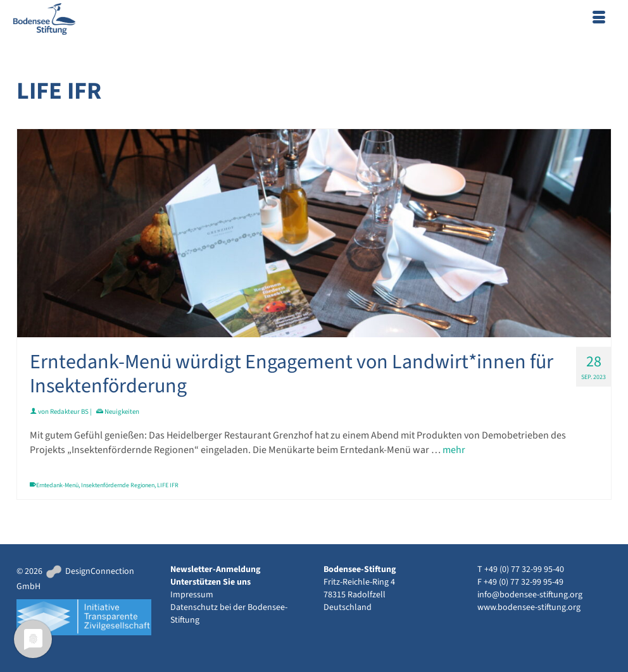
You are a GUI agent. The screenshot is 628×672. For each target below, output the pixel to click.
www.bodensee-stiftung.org (529, 607)
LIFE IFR (168, 485)
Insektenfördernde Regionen (118, 485)
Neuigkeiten (122, 412)
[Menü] (599, 19)
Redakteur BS (69, 412)
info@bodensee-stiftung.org (530, 595)
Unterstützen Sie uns (210, 582)
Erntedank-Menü (57, 485)
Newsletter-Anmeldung (215, 569)
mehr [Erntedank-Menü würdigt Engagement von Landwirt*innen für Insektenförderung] (454, 450)
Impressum (192, 595)
